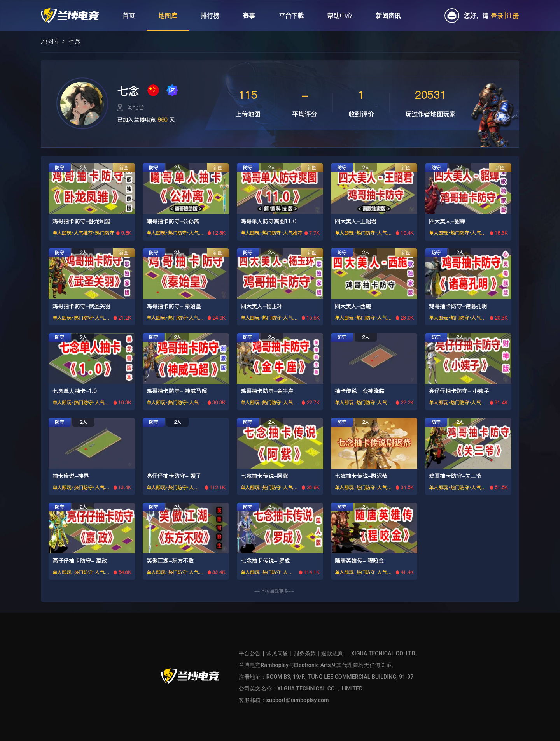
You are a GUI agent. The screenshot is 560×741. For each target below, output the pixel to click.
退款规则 (332, 653)
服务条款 (305, 653)
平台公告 (250, 653)
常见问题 (277, 653)
